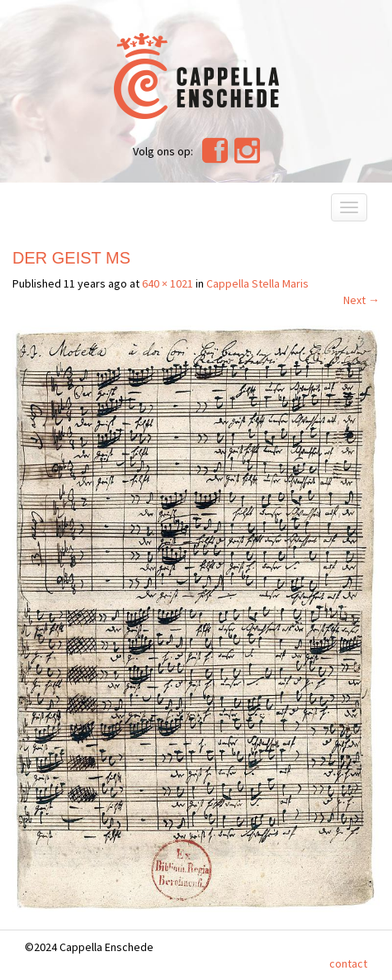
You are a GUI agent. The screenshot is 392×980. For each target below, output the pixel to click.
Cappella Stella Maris (257, 283)
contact (348, 963)
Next (361, 300)
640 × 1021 (168, 283)
